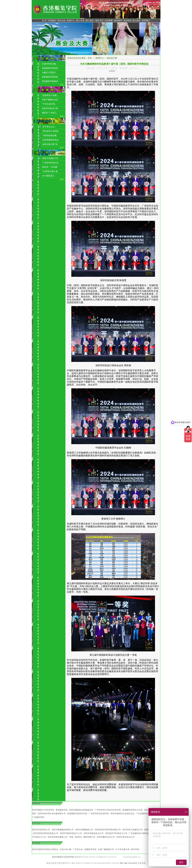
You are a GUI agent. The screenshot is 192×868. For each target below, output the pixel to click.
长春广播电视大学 (106, 849)
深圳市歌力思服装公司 (132, 830)
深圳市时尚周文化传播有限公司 (52, 814)
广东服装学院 (38, 817)
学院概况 (52, 21)
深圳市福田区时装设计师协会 (45, 849)
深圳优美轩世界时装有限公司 (108, 830)
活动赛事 (109, 21)
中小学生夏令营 (123, 849)
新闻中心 (71, 21)
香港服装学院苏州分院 (77, 814)
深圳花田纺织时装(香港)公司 (46, 833)
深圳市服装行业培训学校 (43, 810)
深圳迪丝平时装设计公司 (116, 833)
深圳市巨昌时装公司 (41, 830)
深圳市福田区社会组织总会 (122, 814)
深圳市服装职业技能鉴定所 (81, 810)
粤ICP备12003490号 (129, 863)
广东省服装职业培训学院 (147, 814)
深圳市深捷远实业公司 (94, 833)
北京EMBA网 (66, 849)
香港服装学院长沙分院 (132, 810)
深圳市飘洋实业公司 (106, 837)
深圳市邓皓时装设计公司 (71, 833)
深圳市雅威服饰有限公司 (63, 830)
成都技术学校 (90, 849)
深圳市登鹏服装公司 (84, 830)
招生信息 (61, 21)
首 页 (44, 21)
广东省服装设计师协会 (139, 833)
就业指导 (128, 21)
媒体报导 (118, 21)
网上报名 (90, 21)
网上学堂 (80, 21)
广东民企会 (78, 849)
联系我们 (146, 21)
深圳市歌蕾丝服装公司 (58, 837)
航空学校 (135, 849)
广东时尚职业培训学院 (99, 814)
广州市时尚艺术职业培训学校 (108, 810)
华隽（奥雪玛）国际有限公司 (82, 837)
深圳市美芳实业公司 (125, 837)
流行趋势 (136, 21)
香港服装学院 (62, 810)
